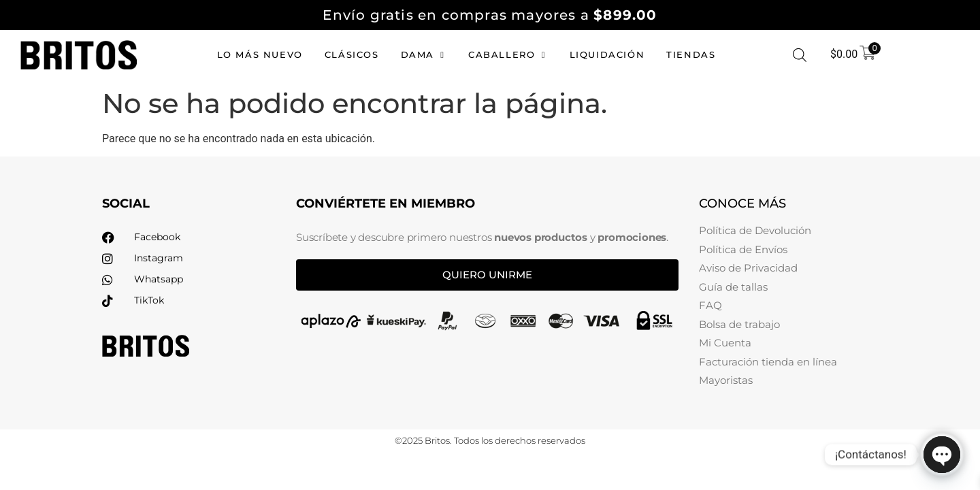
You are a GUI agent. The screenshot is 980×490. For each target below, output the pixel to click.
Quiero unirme (487, 275)
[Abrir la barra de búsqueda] (800, 55)
